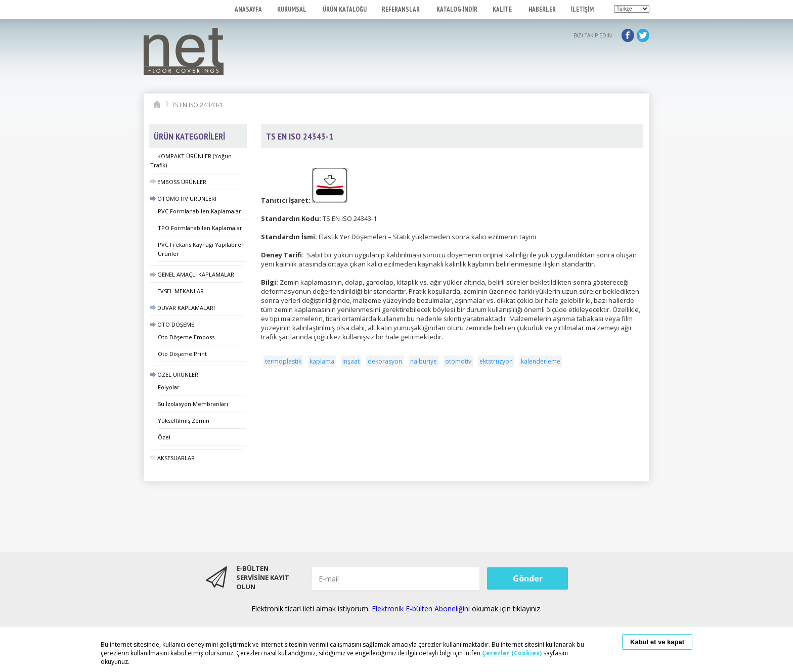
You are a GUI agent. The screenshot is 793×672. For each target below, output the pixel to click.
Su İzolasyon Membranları (193, 404)
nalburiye (424, 361)
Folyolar (169, 387)
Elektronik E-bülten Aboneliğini (422, 609)
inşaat (351, 361)
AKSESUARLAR (172, 458)
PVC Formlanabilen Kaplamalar (200, 211)
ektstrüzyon (496, 361)
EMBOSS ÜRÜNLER (178, 182)
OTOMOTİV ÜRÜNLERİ (183, 198)
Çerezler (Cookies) (512, 653)
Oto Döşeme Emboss (186, 337)
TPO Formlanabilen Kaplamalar (200, 228)
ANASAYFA (248, 9)
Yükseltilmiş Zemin (184, 420)
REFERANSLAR (402, 9)
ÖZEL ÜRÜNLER (174, 374)
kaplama (322, 361)
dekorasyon (385, 361)
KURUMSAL (292, 9)
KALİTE (503, 9)
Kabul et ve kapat (657, 642)
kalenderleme (541, 361)
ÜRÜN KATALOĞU (345, 9)
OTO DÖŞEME (172, 324)
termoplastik (283, 361)
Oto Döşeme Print (182, 354)
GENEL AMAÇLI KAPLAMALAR (192, 274)
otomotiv (458, 361)
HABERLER (542, 9)
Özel (164, 437)
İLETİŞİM (582, 9)
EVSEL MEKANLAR (177, 291)
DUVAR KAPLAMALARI (183, 308)
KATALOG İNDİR (457, 9)
